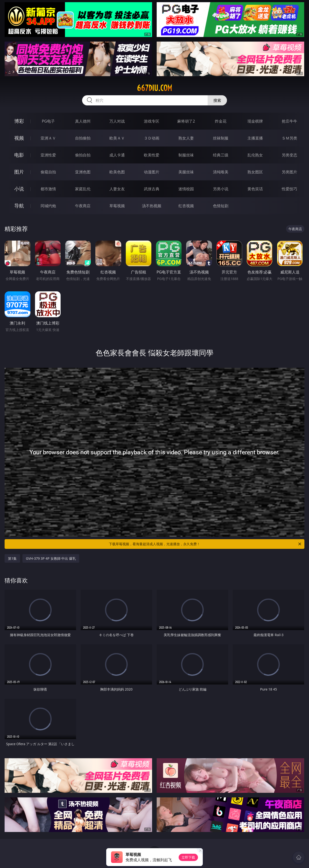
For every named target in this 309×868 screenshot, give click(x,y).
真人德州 (83, 121)
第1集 (12, 558)
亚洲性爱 (48, 155)
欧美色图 (117, 172)
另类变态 (289, 155)
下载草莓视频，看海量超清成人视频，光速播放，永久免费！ (205, 544)
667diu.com (154, 88)
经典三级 (221, 155)
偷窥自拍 (48, 172)
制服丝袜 (186, 155)
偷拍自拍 (83, 155)
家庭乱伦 (83, 189)
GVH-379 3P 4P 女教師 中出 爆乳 (51, 558)
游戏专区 (152, 121)
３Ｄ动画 (152, 138)
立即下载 (188, 857)
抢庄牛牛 (289, 121)
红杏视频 (186, 206)
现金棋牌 (255, 121)
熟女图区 (255, 172)
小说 (19, 189)
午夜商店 (83, 206)
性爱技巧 (289, 189)
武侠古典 (152, 189)
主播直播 (255, 138)
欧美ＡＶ (117, 138)
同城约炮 (48, 206)
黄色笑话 (255, 189)
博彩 (19, 121)
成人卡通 (117, 155)
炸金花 (221, 121)
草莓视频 (117, 206)
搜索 (217, 100)
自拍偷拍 (83, 138)
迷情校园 (186, 189)
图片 (19, 172)
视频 (19, 138)
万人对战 (117, 121)
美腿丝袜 (186, 172)
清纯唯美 (221, 172)
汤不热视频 (152, 206)
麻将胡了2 (186, 121)
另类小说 (221, 189)
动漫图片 (152, 172)
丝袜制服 (221, 138)
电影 (19, 155)
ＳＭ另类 (289, 138)
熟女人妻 (186, 138)
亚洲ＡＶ (48, 138)
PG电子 (48, 121)
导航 (19, 206)
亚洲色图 (83, 172)
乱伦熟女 (255, 155)
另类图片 (289, 172)
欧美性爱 (152, 155)
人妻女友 (117, 189)
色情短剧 (221, 206)
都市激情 (48, 189)
